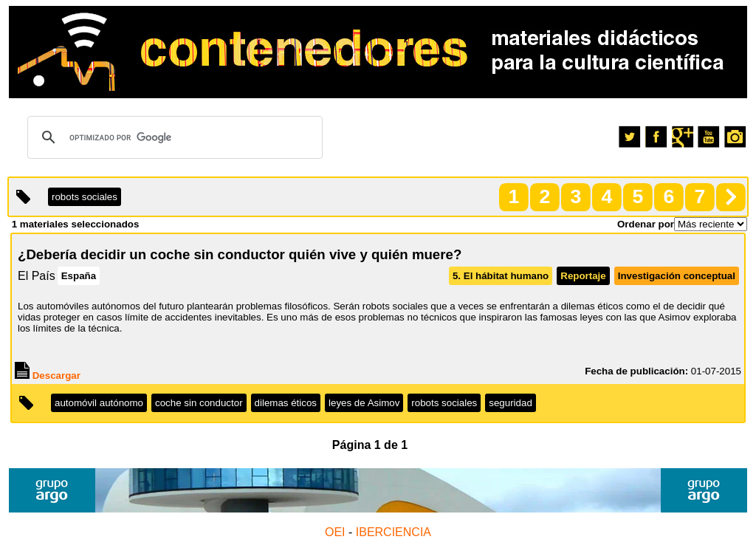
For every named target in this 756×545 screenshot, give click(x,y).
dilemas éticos (286, 403)
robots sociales (444, 403)
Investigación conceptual (677, 276)
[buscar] (173, 137)
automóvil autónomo (99, 403)
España (79, 276)
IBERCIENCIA (394, 532)
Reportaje (583, 276)
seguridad (511, 403)
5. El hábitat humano (501, 276)
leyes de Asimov (364, 403)
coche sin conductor (199, 403)
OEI (335, 532)
